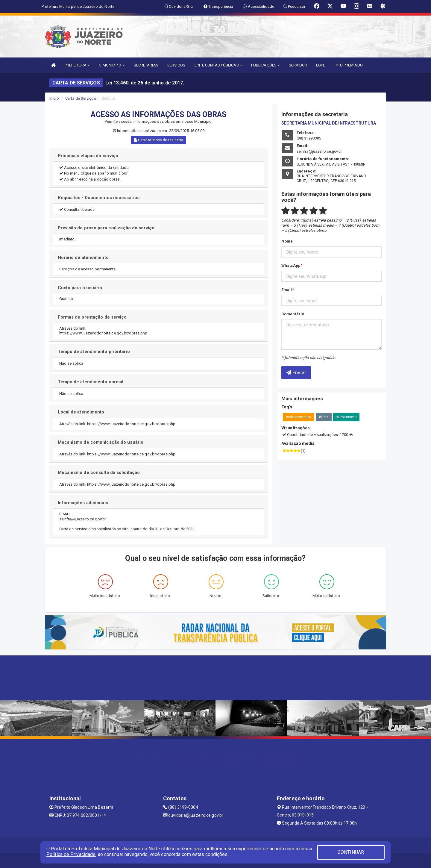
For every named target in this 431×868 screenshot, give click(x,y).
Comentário (293, 314)
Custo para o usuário (80, 288)
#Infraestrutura (299, 417)
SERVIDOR (298, 65)
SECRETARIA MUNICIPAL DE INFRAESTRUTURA (329, 123)
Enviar (296, 372)
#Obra (324, 417)
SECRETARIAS (146, 65)
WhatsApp (291, 265)
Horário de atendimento (83, 257)
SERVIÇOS (176, 65)
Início (54, 98)
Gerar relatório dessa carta (159, 140)
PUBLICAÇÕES (265, 65)
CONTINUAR (351, 852)
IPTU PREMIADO (349, 65)
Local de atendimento (82, 412)
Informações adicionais (83, 503)
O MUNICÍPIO (112, 65)
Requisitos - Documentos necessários (99, 198)
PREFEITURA (77, 65)
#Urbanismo (346, 417)
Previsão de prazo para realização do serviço (106, 228)
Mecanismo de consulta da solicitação (99, 472)
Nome (287, 241)
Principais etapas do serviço (88, 156)
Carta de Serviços (81, 98)
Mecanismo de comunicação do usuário (101, 442)
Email (287, 290)
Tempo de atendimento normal (91, 382)
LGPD (321, 65)
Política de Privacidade (71, 854)
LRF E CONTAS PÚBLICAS (218, 65)
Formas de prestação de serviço (92, 317)
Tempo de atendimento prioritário (94, 352)
